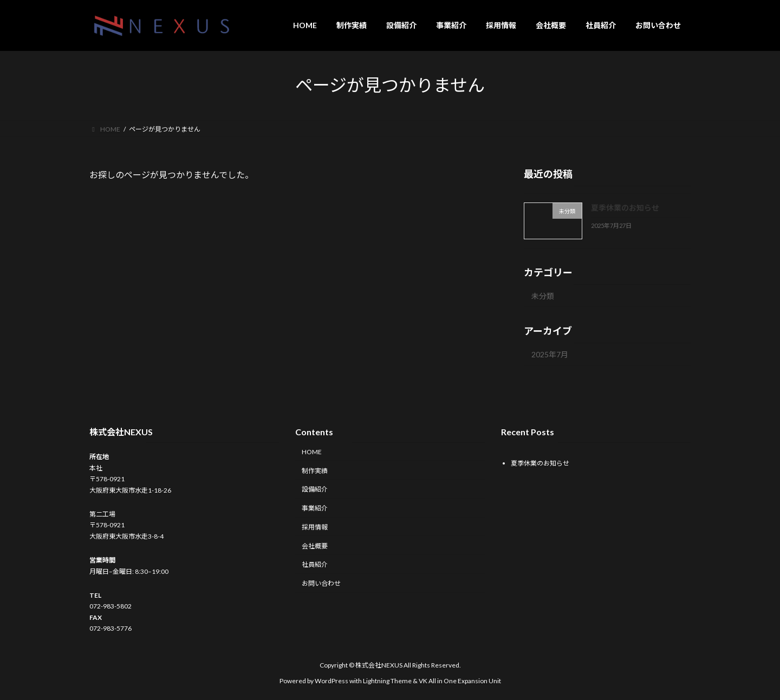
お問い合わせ (321, 584)
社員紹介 (315, 565)
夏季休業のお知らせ (625, 208)
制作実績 (315, 471)
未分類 (543, 296)
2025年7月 (550, 354)
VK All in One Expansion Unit (460, 681)
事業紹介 (315, 509)
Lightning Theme (387, 681)
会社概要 (315, 546)
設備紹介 (315, 490)
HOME (312, 452)
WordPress (331, 681)
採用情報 (315, 527)
